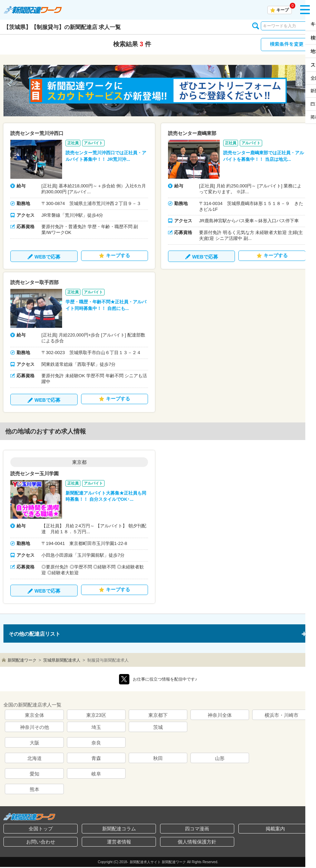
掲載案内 (275, 830)
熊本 (34, 790)
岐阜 (96, 775)
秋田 (158, 759)
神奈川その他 (34, 728)
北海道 (34, 759)
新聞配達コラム (119, 830)
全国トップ (41, 830)
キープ (283, 10)
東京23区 (96, 716)
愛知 (34, 775)
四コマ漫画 (197, 830)
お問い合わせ (41, 843)
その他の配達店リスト (36, 635)
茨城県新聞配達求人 (62, 661)
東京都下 (158, 716)
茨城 (158, 728)
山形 (220, 759)
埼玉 (96, 728)
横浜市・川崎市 (282, 716)
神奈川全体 (220, 716)
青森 (96, 759)
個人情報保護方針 (197, 843)
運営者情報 (119, 843)
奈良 (96, 744)
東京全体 (34, 716)
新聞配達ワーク (22, 661)
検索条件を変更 (287, 45)
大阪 (34, 744)
